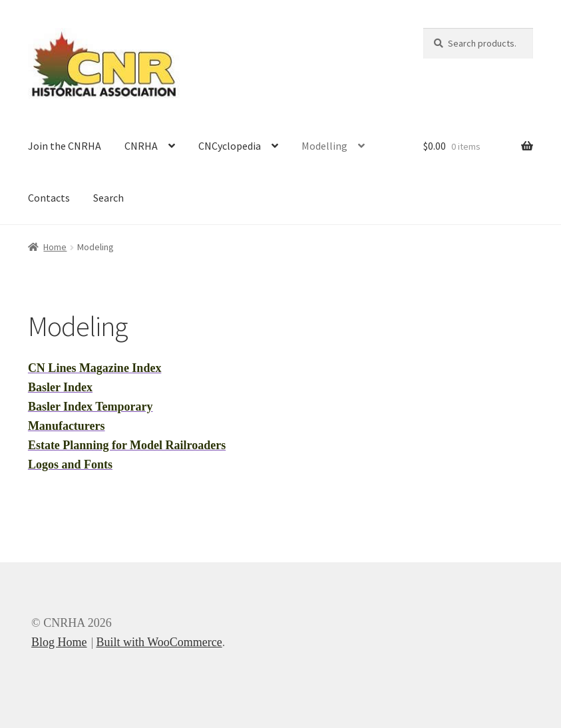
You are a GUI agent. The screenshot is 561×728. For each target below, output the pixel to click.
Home (55, 247)
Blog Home (59, 642)
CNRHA (141, 146)
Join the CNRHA (65, 146)
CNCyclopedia (230, 146)
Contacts (49, 198)
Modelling (324, 146)
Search (108, 198)
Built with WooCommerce (159, 642)
